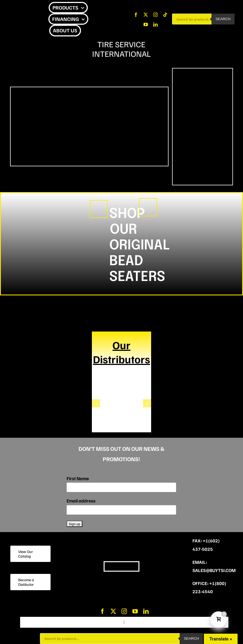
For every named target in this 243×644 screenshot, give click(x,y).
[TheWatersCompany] (121, 390)
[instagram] (155, 15)
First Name (78, 478)
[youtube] (146, 24)
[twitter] (146, 15)
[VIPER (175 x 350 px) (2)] (202, 87)
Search (223, 19)
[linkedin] (155, 24)
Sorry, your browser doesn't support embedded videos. (89, 127)
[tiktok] (165, 15)
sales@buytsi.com (214, 570)
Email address (81, 501)
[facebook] (136, 15)
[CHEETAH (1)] (99, 203)
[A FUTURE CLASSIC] (148, 201)
